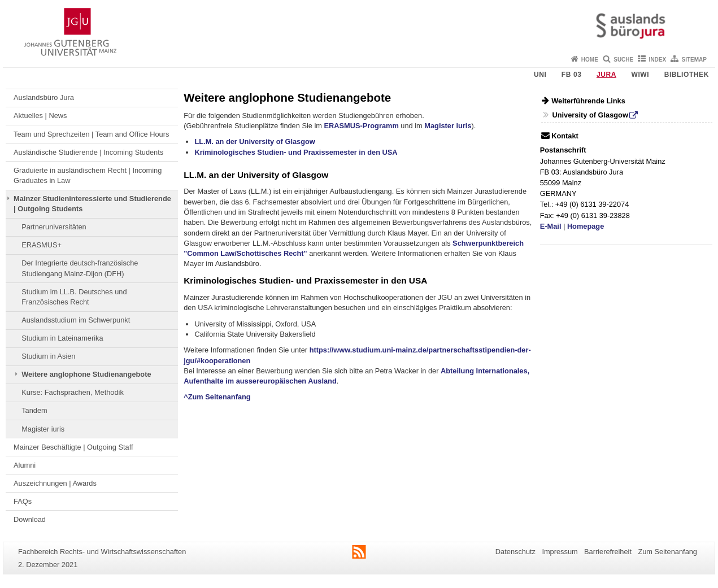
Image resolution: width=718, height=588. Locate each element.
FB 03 (572, 75)
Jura (606, 75)
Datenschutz (515, 552)
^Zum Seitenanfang (217, 397)
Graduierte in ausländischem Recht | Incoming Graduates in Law (88, 175)
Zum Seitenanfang (667, 552)
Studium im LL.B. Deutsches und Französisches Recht (74, 297)
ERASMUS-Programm (362, 126)
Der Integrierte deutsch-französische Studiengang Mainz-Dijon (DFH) (80, 268)
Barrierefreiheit (608, 552)
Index (658, 60)
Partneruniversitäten (54, 227)
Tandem (34, 410)
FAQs (23, 501)
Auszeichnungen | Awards (55, 483)
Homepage (586, 226)
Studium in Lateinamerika (62, 338)
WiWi (640, 75)
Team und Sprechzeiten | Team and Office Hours (91, 134)
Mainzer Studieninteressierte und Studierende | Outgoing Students (92, 204)
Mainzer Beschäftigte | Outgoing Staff (73, 447)
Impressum (560, 552)
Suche (623, 60)
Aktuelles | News (40, 116)
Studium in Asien (48, 356)
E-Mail (551, 226)
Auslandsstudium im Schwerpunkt (76, 320)
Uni (540, 75)
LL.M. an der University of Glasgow (254, 141)
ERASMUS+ (42, 245)
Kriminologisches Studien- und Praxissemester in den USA (296, 152)
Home (590, 60)
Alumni (25, 465)
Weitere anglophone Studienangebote (86, 374)
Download (30, 519)
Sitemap (694, 60)
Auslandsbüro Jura (44, 97)
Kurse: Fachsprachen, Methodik (73, 392)
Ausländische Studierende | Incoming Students (88, 152)
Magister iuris (43, 429)
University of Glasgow (590, 115)
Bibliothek (687, 75)
